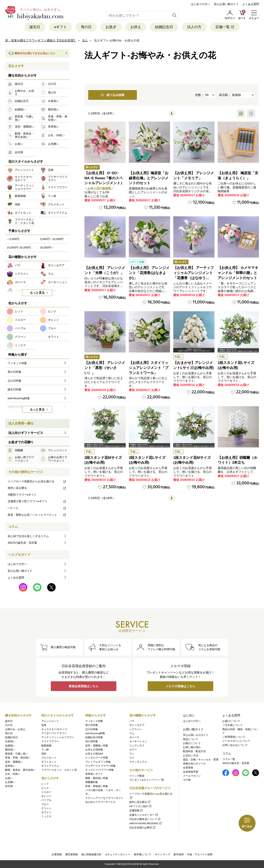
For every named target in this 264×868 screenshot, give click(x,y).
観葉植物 (46, 746)
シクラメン (136, 729)
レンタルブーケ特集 (97, 758)
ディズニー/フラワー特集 (100, 770)
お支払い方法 (191, 756)
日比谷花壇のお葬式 (142, 828)
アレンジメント (50, 721)
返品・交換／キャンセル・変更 (201, 760)
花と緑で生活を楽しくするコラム (28, 536)
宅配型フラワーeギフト (22, 495)
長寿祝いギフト (94, 774)
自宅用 (9, 786)
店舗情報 (136, 810)
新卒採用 (179, 854)
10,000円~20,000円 (19, 248)
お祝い (9, 778)
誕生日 (35, 27)
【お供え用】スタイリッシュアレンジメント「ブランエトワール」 (149, 368)
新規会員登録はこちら (84, 686)
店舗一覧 (225, 27)
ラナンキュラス (138, 762)
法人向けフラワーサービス (100, 802)
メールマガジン (192, 776)
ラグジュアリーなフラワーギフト (104, 798)
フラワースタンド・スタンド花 (59, 770)
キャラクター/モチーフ (54, 729)
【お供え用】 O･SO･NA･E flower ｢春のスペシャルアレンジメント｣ (104, 178)
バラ (132, 721)
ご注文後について (232, 725)
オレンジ (46, 796)
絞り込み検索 (113, 95)
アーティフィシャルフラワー (58, 737)
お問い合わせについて (235, 745)
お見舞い (10, 782)
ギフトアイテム (50, 766)
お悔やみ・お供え (15, 729)
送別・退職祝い (14, 762)
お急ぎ (111, 27)
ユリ (132, 758)
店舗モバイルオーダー (144, 815)
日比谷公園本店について (145, 819)
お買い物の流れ (192, 747)
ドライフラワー (50, 741)
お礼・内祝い (13, 774)
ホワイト (46, 812)
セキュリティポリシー (118, 854)
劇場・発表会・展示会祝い (20, 770)
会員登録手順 (191, 772)
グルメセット (49, 758)
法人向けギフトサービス (26, 433)
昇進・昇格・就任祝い (18, 758)
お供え (136, 27)
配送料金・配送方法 (194, 751)
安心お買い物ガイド (226, 4)
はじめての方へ (200, 4)
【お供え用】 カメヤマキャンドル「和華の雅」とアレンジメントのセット (238, 273)
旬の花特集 (92, 741)
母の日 (86, 27)
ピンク (45, 788)
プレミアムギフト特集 (98, 762)
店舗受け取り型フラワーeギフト (37, 501)
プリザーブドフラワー (54, 733)
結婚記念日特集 (94, 737)
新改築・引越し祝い (16, 754)
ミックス (46, 816)
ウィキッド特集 (94, 721)
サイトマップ (162, 854)
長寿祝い (10, 766)
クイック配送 (137, 776)
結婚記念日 (164, 27)
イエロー (46, 792)
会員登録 (188, 768)
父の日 (9, 725)
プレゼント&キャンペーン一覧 (147, 780)
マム (132, 733)
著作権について (143, 854)
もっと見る (37, 293)
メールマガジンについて (236, 741)
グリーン (46, 808)
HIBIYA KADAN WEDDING (146, 823)
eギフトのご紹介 (141, 806)
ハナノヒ (37, 508)
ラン (132, 754)
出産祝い (10, 741)
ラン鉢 (45, 750)
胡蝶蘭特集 (92, 782)
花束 (44, 725)
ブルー (45, 804)
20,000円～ (47, 248)
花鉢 (44, 754)
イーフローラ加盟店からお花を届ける (37, 481)
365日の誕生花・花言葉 (22, 543)
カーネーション (138, 741)
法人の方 (194, 27)
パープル (46, 800)
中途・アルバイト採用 (200, 854)
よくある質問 (251, 4)
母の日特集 (92, 725)
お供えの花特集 (94, 750)
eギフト (60, 27)
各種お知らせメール (194, 764)
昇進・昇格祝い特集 (97, 786)
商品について (191, 739)
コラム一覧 (229, 759)
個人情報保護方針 (91, 854)
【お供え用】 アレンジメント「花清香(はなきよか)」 (149, 273)
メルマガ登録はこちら (180, 686)
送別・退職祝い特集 (97, 746)
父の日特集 (92, 729)
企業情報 (57, 854)
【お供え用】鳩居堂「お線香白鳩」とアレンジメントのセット (149, 178)
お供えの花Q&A (94, 754)
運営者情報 (71, 854)
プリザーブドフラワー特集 (100, 766)
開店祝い (10, 750)
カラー (133, 750)
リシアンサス (137, 746)
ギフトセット (49, 762)
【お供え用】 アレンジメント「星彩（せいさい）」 (105, 368)
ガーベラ (134, 737)
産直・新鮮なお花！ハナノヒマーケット (37, 515)
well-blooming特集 (95, 733)
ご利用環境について (234, 737)
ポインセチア (137, 725)
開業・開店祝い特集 (97, 778)
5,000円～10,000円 (52, 239)
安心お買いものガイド (196, 735)
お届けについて (192, 743)
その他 (187, 780)
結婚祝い (10, 746)
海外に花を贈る (37, 488)
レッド (45, 784)
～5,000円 (13, 239)
